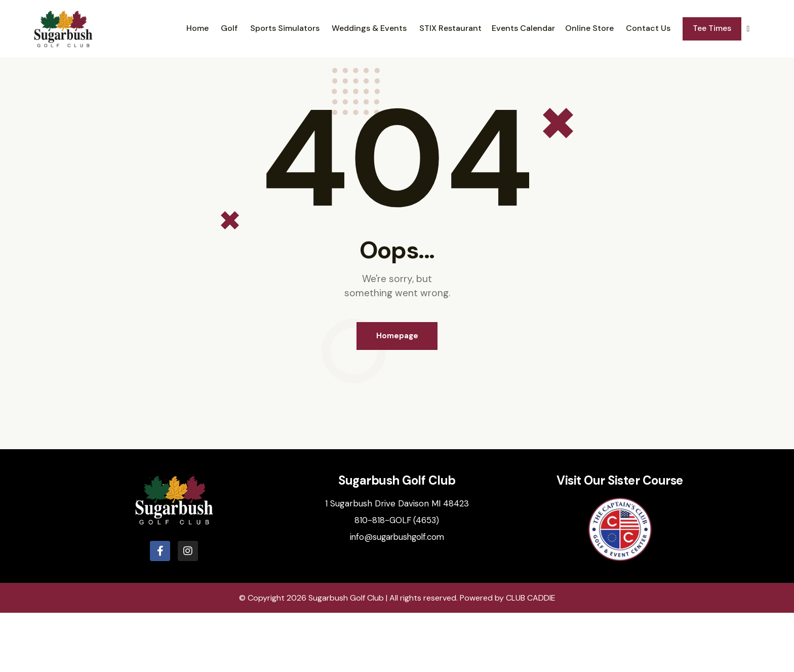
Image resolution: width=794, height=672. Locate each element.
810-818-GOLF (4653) (397, 579)
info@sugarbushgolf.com (397, 596)
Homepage (397, 394)
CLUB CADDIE (531, 657)
